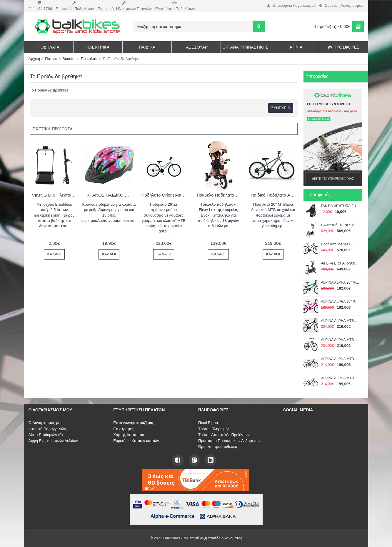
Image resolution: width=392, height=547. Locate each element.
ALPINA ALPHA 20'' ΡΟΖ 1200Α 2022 (341, 302)
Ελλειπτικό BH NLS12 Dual (341, 225)
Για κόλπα (89, 59)
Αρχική (34, 59)
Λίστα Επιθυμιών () (46, 435)
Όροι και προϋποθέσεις (218, 447)
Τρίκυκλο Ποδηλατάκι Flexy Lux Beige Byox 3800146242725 (220, 195)
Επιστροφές (123, 429)
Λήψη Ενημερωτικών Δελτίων (53, 441)
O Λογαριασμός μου (46, 423)
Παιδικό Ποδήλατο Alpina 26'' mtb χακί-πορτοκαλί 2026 (274, 195)
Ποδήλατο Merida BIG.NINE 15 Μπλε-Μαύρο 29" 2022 (341, 244)
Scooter (69, 59)
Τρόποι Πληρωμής (214, 429)
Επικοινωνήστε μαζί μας (134, 423)
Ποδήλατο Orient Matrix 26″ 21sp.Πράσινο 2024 (165, 195)
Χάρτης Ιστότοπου (129, 435)
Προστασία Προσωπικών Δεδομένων (229, 441)
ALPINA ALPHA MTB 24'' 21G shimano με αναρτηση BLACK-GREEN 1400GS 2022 (341, 321)
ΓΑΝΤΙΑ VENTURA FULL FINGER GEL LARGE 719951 (341, 206)
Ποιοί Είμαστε (210, 423)
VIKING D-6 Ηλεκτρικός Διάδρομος (55, 195)
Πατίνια (51, 59)
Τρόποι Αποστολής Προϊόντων (224, 435)
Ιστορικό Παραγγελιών (47, 429)
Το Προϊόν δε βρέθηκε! (122, 59)
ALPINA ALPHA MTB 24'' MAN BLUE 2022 (341, 378)
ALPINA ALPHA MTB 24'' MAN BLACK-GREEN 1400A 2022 (341, 359)
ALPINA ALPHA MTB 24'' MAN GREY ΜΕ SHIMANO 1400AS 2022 (341, 340)
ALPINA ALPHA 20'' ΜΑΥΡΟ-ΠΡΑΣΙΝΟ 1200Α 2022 (341, 282)
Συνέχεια (281, 108)
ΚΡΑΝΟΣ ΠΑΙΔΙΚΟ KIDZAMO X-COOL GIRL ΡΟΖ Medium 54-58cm (110, 195)
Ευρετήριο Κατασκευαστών (136, 441)
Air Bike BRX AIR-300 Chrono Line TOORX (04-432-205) (341, 263)
